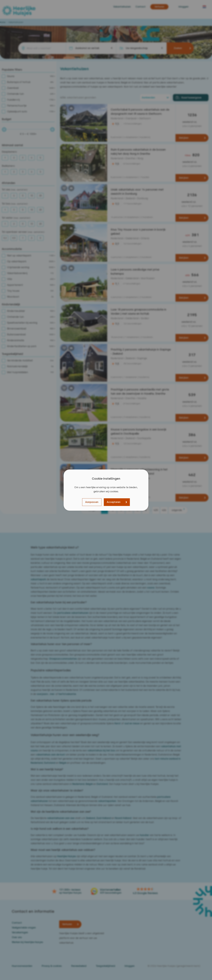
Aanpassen (92, 502)
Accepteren (114, 502)
